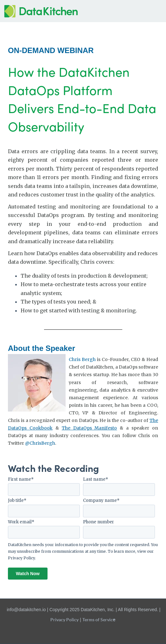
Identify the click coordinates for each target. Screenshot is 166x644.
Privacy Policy (21, 558)
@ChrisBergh (40, 443)
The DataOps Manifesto (89, 428)
